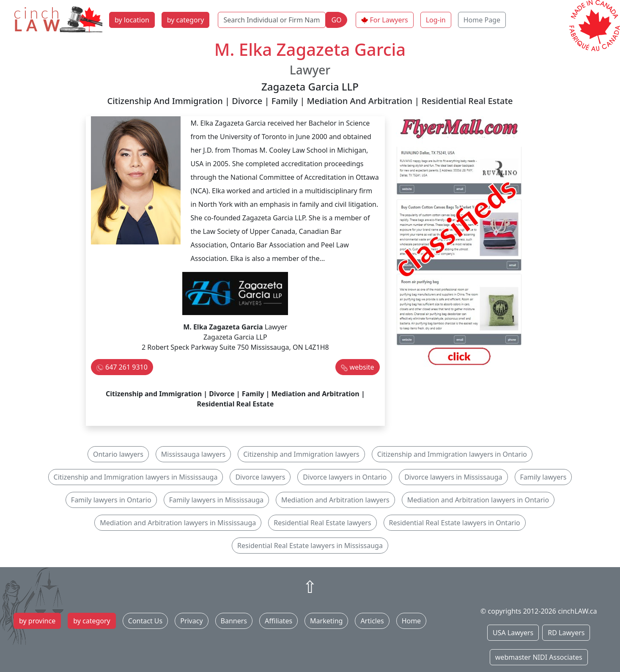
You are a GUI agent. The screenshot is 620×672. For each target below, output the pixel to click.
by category (186, 20)
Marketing (326, 621)
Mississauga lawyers (193, 454)
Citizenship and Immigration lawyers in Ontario (452, 454)
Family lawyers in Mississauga (216, 500)
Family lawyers (543, 477)
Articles (372, 621)
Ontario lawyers (118, 454)
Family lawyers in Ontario (111, 500)
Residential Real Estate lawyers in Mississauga (310, 546)
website (362, 367)
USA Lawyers (513, 633)
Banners (234, 621)
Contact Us (145, 621)
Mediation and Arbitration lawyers (335, 500)
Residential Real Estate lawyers (322, 523)
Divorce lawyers (260, 477)
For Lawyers (389, 20)
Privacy (191, 621)
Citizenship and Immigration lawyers (301, 454)
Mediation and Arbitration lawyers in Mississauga (178, 523)
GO (336, 20)
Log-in (436, 20)
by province (37, 621)
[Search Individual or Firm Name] (272, 20)
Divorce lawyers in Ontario (345, 477)
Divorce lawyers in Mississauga (453, 477)
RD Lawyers (566, 633)
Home (412, 621)
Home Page (482, 20)
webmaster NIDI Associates (539, 657)
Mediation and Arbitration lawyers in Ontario (478, 500)
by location (132, 20)
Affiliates (278, 621)
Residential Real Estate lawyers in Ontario (455, 523)
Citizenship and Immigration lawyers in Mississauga (136, 477)
